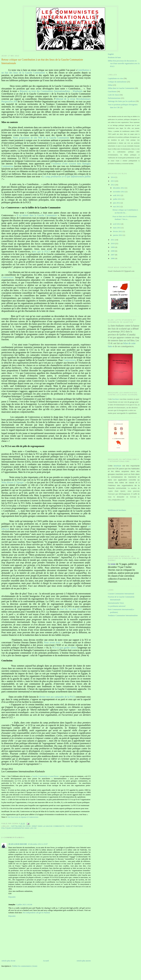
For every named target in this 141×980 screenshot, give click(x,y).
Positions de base (114, 57)
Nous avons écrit (52, 642)
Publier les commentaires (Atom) (25, 966)
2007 (113, 255)
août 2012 (117, 195)
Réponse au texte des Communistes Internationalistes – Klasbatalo (51, 91)
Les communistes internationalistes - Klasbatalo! (70, 17)
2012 (113, 185)
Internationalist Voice (116, 603)
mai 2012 (117, 207)
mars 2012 (117, 228)
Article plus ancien (84, 961)
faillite (88, 177)
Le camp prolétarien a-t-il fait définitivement (63, 177)
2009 (113, 247)
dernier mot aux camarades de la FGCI (57, 697)
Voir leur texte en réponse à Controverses (23, 817)
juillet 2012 (118, 199)
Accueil (46, 961)
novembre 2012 (119, 192)
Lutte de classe (113, 95)
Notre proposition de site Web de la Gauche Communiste (41, 138)
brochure (116, 399)
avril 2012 (117, 224)
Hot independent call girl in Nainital (36, 913)
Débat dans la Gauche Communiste (48, 826)
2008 (113, 251)
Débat (110, 85)
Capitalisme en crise (21, 826)
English (111, 54)
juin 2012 (117, 203)
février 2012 (118, 231)
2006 (113, 258)
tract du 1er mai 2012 (71, 609)
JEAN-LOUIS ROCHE (18, 844)
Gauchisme (112, 91)
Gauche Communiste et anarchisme (45, 776)
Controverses (7, 277)
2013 (113, 181)
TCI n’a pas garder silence (64, 648)
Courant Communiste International (121, 594)
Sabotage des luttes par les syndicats (122, 101)
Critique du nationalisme (117, 82)
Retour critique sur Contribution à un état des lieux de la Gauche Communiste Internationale (42, 61)
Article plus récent (8, 961)
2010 (113, 243)
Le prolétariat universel (117, 606)
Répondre (12, 897)
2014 (113, 177)
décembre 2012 (119, 188)
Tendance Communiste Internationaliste (123, 615)
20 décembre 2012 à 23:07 (38, 844)
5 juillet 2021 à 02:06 (24, 904)
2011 (113, 240)
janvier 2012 (118, 235)
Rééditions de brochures (117, 510)
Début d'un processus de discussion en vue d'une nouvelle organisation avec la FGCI (124, 64)
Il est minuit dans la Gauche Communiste (37, 215)
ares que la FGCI (41, 252)
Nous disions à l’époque (13, 482)
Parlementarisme (114, 98)
